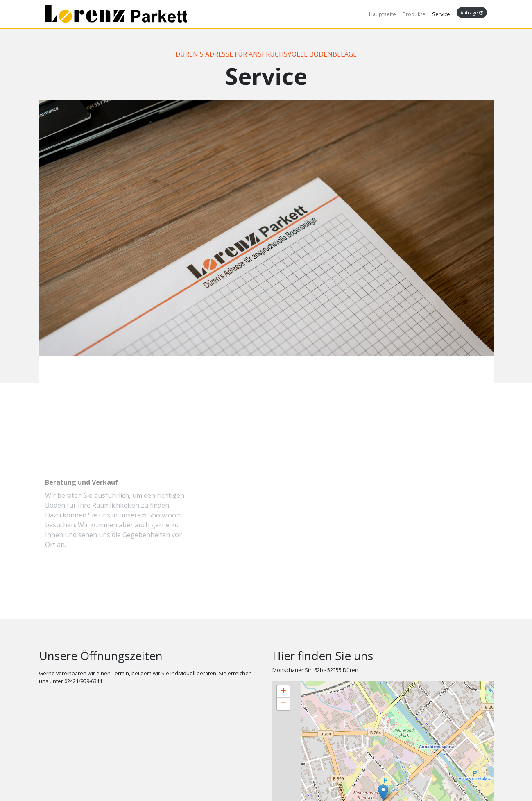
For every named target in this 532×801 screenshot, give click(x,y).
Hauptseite (383, 14)
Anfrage (472, 12)
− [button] (283, 704)
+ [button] (283, 692)
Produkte (414, 14)
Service (441, 14)
